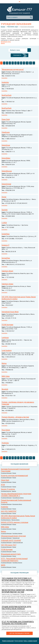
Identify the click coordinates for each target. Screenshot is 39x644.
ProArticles (5, 443)
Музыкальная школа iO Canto (11, 554)
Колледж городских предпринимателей (14, 476)
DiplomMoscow (7, 171)
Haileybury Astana (7, 284)
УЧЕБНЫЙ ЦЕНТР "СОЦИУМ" (11, 540)
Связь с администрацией (30, 641)
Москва (14, 473)
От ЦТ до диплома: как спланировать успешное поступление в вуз (18, 623)
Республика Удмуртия (17, 533)
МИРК (3, 565)
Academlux (5, 82)
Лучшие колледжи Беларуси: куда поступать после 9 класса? (16, 608)
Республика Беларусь (6, 520)
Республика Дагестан (17, 563)
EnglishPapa (6, 234)
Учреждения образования (27, 27)
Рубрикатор (17, 55)
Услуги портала (19, 641)
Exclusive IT (6, 245)
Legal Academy (7, 350)
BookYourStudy (7, 95)
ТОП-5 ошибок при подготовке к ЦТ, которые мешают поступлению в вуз (18, 579)
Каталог (3, 27)
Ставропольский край (18, 543)
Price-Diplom (6, 430)
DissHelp (5, 210)
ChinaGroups (6, 132)
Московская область (17, 504)
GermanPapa (6, 258)
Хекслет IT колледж (8, 489)
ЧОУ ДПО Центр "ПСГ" (9, 545)
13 (31, 63)
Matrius (4, 363)
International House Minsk (10, 312)
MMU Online (6, 376)
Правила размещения (8, 641)
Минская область (16, 520)
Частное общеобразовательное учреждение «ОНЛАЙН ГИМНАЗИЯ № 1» (16, 495)
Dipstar (4, 197)
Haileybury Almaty (7, 271)
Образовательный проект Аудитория (13, 536)
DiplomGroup (6, 145)
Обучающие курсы (6, 42)
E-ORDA (4, 223)
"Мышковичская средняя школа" (13, 69)
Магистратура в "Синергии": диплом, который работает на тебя (17, 591)
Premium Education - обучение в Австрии (15, 417)
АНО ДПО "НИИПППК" (9, 511)
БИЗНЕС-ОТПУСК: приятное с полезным (15, 522)
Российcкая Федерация (6, 473)
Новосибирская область (18, 498)
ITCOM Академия (7, 325)
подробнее (4, 78)
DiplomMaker (6, 158)
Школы (3, 43)
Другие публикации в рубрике (19, 633)
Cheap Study (6, 119)
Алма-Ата (14, 491)
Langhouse (5, 338)
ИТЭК (3, 485)
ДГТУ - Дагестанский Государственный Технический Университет (14, 560)
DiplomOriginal (6, 184)
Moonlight (5, 389)
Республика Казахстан (6, 491)
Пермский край (16, 538)
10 (27, 63)
